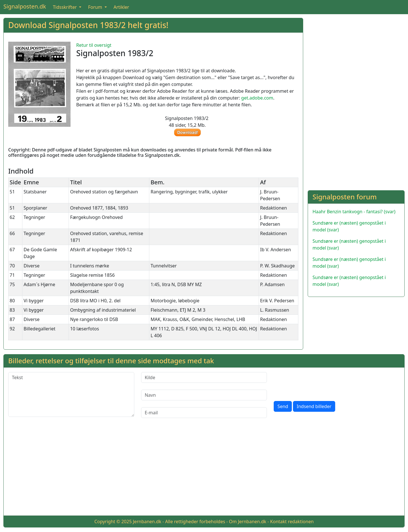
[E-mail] (204, 413)
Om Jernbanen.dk (248, 522)
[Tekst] (71, 394)
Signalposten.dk (25, 6)
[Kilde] (204, 377)
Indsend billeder (314, 406)
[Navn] (204, 395)
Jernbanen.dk (147, 522)
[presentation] (317, 383)
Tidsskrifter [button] (65, 7)
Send (283, 406)
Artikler (121, 7)
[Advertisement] (356, 58)
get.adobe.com (257, 98)
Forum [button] (96, 7)
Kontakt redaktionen (292, 522)
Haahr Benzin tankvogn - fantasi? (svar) (354, 212)
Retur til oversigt (94, 45)
